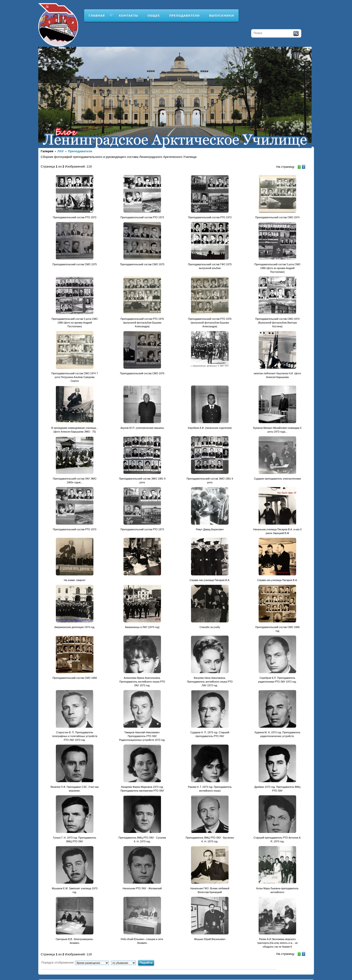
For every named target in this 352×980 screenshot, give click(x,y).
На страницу (285, 167)
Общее (154, 16)
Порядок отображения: (75, 962)
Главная (97, 16)
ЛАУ (61, 151)
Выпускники (222, 16)
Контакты (129, 16)
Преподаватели (184, 16)
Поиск (296, 34)
